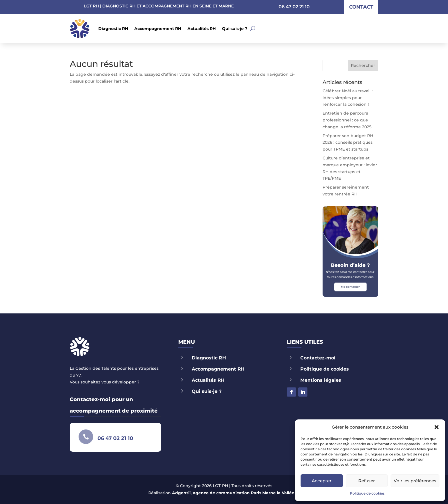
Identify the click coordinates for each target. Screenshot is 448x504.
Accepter (322, 481)
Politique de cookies (367, 493)
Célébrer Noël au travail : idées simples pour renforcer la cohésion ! (348, 98)
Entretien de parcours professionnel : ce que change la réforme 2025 (347, 120)
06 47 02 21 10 (294, 7)
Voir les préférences (415, 481)
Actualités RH (202, 29)
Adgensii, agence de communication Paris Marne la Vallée (233, 493)
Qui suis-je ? (235, 29)
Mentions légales (321, 380)
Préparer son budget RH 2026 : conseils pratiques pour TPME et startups (348, 143)
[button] (437, 427)
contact (361, 7)
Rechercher (363, 65)
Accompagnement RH (158, 29)
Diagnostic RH (113, 29)
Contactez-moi (318, 358)
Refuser (367, 481)
